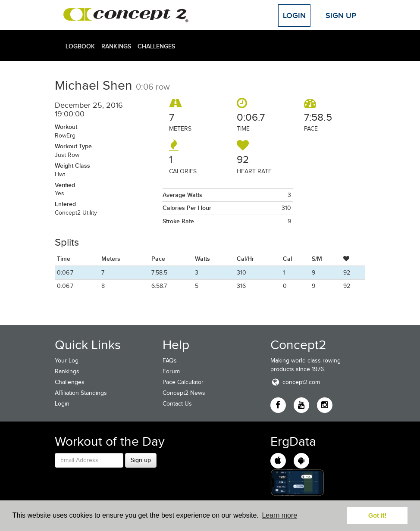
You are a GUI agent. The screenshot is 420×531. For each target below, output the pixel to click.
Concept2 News (184, 393)
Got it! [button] (377, 515)
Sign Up (341, 16)
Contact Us (177, 404)
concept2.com (295, 382)
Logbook (80, 46)
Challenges (156, 46)
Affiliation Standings (81, 393)
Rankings (116, 46)
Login (294, 16)
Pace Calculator (183, 382)
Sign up (141, 460)
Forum (171, 371)
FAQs (170, 361)
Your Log (67, 361)
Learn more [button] (279, 515)
